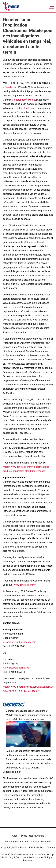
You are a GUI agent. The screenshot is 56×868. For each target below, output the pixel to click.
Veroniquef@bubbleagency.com (20, 642)
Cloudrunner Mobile (24, 100)
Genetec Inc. (11, 87)
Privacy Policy (36, 848)
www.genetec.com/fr (25, 585)
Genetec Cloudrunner (25, 108)
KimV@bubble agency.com (17, 668)
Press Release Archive (33, 836)
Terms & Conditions (41, 842)
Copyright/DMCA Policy (14, 848)
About (15, 836)
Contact (51, 848)
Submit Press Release (16, 842)
